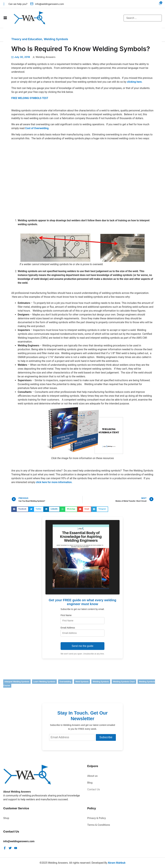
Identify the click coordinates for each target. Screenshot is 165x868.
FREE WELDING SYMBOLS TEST (30, 98)
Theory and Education (27, 39)
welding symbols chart (124, 682)
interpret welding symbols (17, 682)
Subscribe (106, 737)
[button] (20, 509)
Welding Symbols (56, 39)
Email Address (68, 628)
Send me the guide (82, 646)
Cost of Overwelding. (37, 128)
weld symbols (82, 682)
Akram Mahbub (117, 863)
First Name (66, 615)
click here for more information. (54, 482)
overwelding (65, 682)
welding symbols (101, 682)
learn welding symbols (44, 682)
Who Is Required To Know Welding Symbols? (81, 49)
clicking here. (135, 82)
